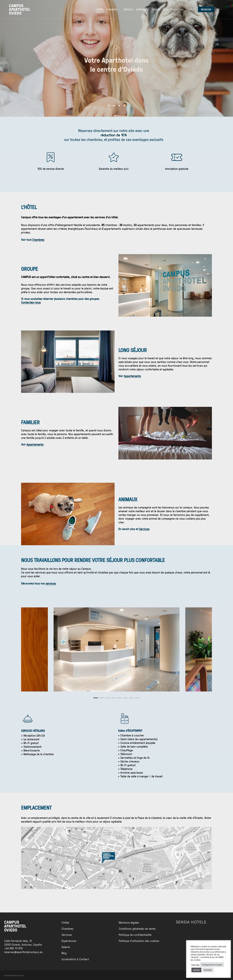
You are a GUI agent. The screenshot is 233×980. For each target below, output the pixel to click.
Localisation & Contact (75, 959)
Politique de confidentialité (135, 935)
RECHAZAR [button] (208, 970)
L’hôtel (65, 922)
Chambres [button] (38, 240)
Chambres (68, 929)
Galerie (66, 947)
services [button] (51, 583)
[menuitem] (220, 10)
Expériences (69, 941)
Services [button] (144, 529)
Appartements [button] (132, 376)
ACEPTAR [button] (196, 970)
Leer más (195, 965)
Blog (64, 953)
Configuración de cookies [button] (212, 965)
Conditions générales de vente (137, 929)
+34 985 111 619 (13, 948)
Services (67, 935)
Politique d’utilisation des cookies (139, 941)
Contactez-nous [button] (31, 302)
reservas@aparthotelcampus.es (23, 952)
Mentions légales (129, 922)
